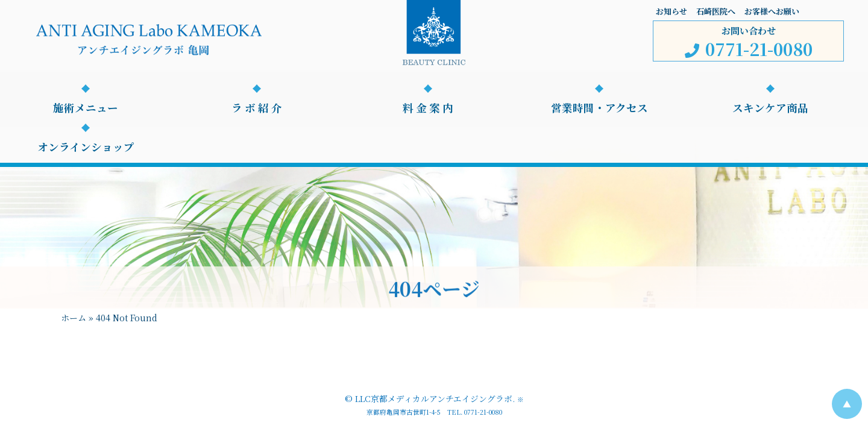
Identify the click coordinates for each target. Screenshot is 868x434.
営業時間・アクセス (599, 108)
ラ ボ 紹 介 (257, 108)
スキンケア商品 (770, 108)
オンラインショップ (86, 147)
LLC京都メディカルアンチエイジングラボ (434, 398)
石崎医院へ (716, 11)
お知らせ (671, 11)
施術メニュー (86, 108)
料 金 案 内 (428, 108)
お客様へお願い (772, 11)
